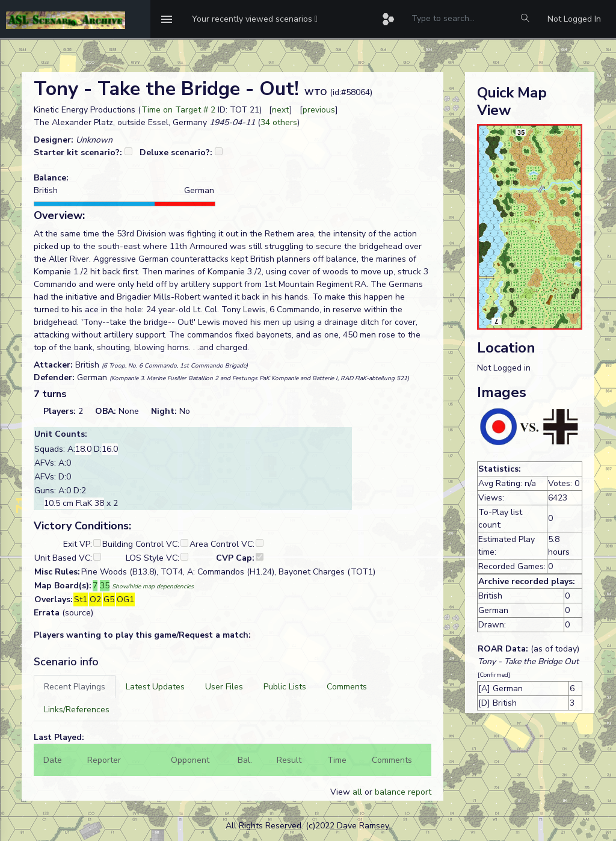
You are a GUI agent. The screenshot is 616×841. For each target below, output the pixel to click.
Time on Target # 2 (178, 110)
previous (319, 110)
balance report (403, 792)
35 (105, 586)
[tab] (75, 687)
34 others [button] (279, 122)
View (341, 792)
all (357, 792)
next (281, 110)
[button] (255, 19)
